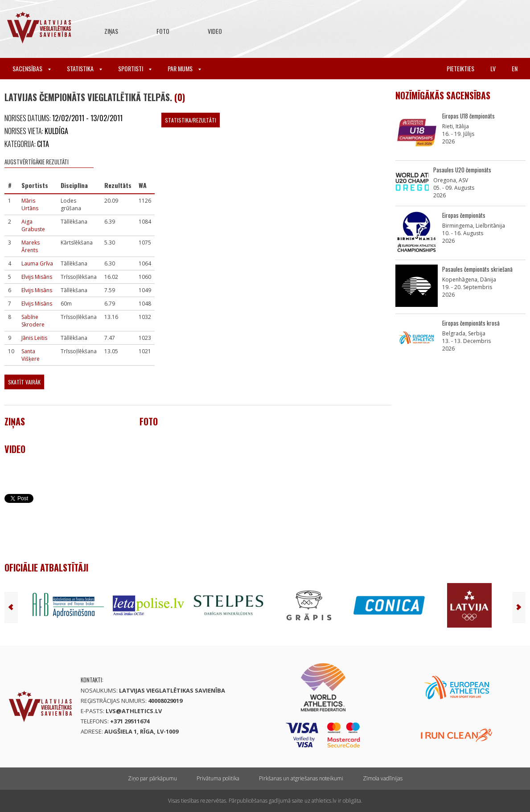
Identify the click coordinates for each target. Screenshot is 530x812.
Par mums (184, 68)
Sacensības (32, 68)
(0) (180, 97)
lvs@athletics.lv (134, 711)
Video (215, 31)
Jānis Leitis (34, 338)
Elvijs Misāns (37, 277)
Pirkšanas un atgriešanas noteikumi (301, 778)
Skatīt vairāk (24, 382)
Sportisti (135, 68)
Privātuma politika (218, 778)
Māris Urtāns (30, 204)
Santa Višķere (31, 355)
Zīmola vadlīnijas (383, 778)
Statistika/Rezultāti (191, 120)
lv (493, 68)
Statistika (84, 68)
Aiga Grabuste (33, 225)
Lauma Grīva (37, 263)
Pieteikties (460, 68)
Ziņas (111, 31)
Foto (163, 31)
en (515, 68)
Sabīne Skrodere (33, 321)
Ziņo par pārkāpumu (152, 778)
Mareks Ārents (31, 246)
